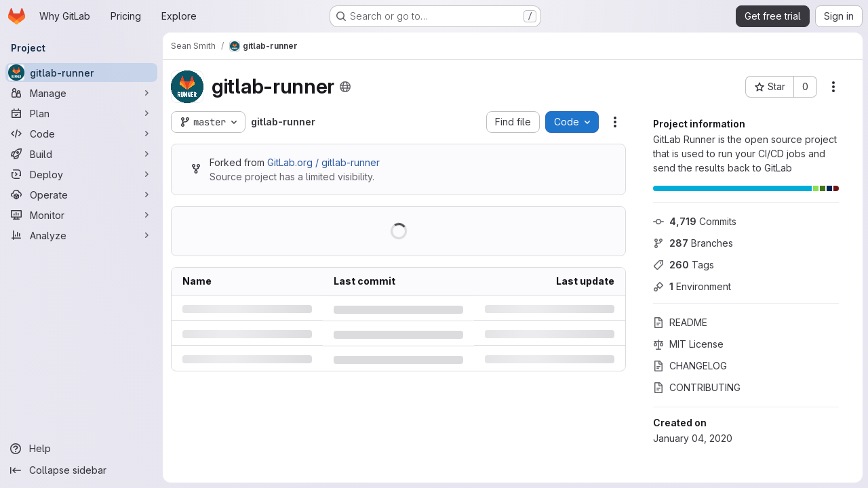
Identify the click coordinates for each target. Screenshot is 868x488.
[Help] (81, 449)
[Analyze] (81, 235)
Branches (693, 243)
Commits (695, 221)
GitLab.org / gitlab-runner (323, 162)
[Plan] (81, 113)
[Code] (81, 134)
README (680, 322)
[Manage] (81, 93)
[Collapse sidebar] (81, 470)
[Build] (81, 154)
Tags (684, 265)
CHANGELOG (690, 366)
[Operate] (81, 195)
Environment (692, 286)
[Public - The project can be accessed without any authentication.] (345, 87)
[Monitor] (81, 215)
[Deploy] (81, 174)
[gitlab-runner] (81, 73)
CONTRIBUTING (697, 387)
